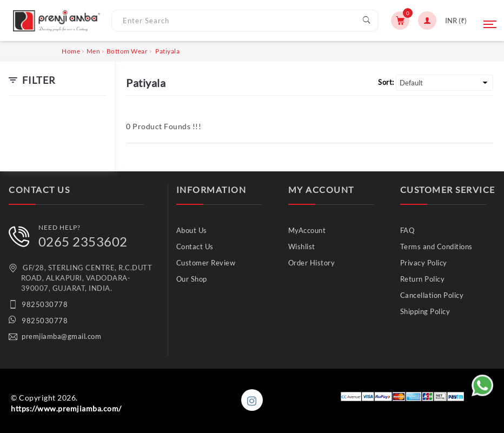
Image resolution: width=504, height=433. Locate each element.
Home (71, 51)
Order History (312, 263)
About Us (192, 230)
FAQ (407, 230)
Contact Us (195, 247)
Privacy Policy (424, 263)
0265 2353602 (83, 241)
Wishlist (302, 247)
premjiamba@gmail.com (61, 336)
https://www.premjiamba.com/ (66, 408)
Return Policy (423, 279)
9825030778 (45, 304)
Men (94, 51)
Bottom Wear (127, 51)
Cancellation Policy (432, 295)
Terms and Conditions (436, 247)
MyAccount (307, 230)
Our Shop (192, 279)
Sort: (386, 82)
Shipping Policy (425, 311)
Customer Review (206, 263)
